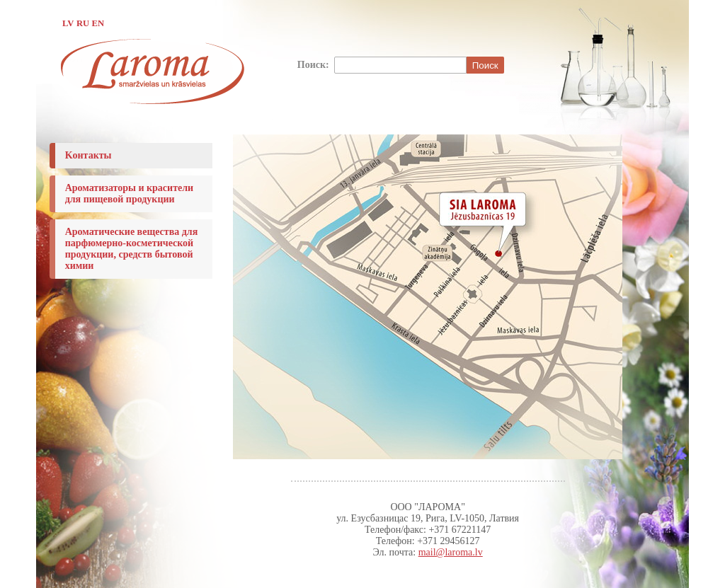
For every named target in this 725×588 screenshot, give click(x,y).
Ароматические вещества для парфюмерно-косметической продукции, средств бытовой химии (132, 249)
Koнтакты (89, 155)
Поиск (485, 65)
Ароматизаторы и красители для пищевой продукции (130, 194)
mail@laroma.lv (451, 552)
